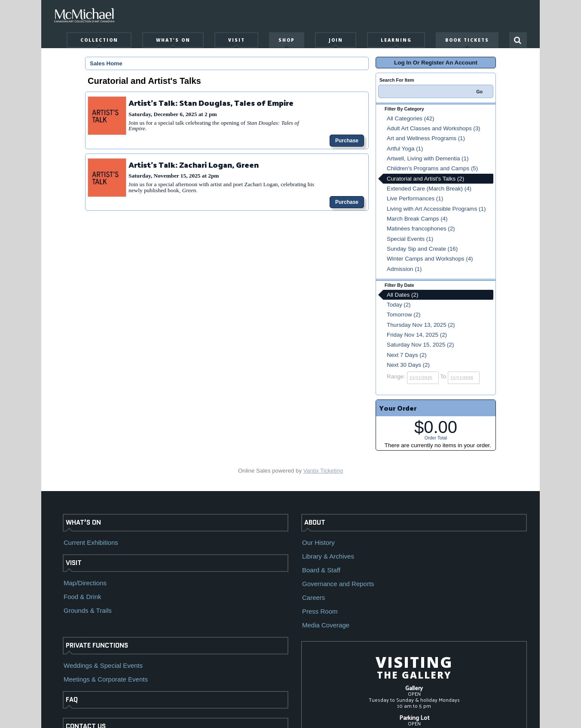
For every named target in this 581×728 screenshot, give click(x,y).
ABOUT (315, 522)
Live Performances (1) (415, 198)
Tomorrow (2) (404, 315)
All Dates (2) (402, 295)
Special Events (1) (410, 239)
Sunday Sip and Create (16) (422, 249)
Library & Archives (328, 556)
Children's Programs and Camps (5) (432, 168)
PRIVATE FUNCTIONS (97, 645)
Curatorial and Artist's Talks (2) (425, 179)
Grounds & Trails (88, 610)
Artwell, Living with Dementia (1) (428, 158)
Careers (313, 597)
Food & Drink (83, 597)
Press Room (320, 611)
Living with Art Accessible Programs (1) (436, 209)
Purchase (347, 141)
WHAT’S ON (83, 522)
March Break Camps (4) (417, 219)
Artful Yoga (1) (405, 149)
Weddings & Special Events (103, 665)
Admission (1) (404, 269)
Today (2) (399, 305)
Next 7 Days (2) (407, 355)
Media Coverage (326, 625)
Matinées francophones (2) (421, 229)
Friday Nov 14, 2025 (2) (417, 335)
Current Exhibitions (91, 542)
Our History (318, 542)
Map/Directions (85, 583)
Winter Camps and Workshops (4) (430, 259)
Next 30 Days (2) (408, 365)
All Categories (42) (410, 118)
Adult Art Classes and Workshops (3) (434, 128)
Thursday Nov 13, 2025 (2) (421, 325)
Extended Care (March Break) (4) (429, 189)
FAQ (72, 700)
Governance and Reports (338, 584)
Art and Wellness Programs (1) (426, 138)
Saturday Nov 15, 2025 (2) (420, 345)
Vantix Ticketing (323, 471)
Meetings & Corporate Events (106, 679)
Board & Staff (321, 570)
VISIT (74, 563)
